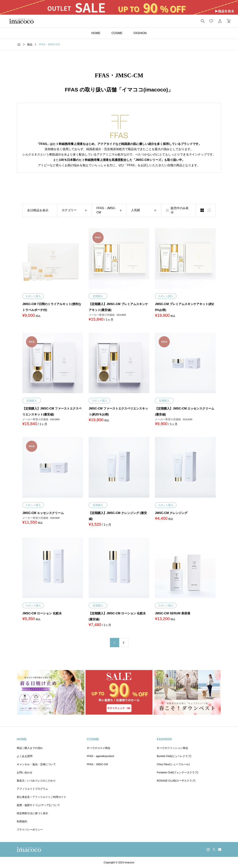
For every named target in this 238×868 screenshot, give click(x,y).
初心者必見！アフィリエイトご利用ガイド (41, 797)
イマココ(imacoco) (145, 90)
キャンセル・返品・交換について (36, 764)
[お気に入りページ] (211, 21)
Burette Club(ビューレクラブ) (174, 756)
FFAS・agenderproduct (100, 756)
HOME (96, 33)
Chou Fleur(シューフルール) (173, 764)
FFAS (72, 90)
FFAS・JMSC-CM (97, 764)
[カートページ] (227, 21)
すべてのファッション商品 (172, 748)
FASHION (140, 33)
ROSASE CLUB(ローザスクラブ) (176, 781)
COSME (117, 33)
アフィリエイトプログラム (32, 789)
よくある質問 (25, 756)
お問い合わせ (25, 772)
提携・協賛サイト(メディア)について (38, 805)
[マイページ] (220, 21)
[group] (119, 7)
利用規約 (22, 821)
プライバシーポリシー (30, 830)
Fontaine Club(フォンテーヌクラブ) (177, 772)
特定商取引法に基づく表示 (32, 813)
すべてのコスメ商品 (99, 748)
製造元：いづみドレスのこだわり (36, 781)
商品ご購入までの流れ (30, 748)
